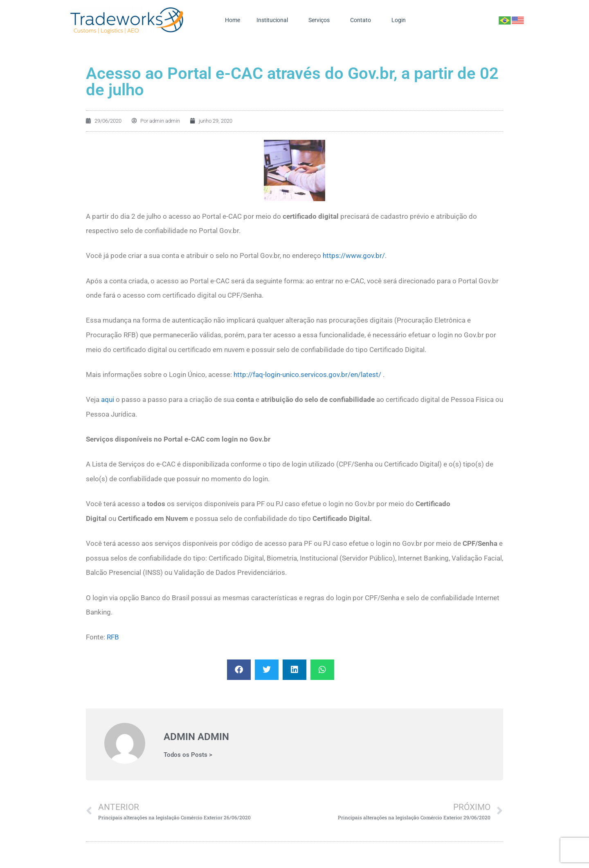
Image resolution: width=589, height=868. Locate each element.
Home (233, 20)
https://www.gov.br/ (354, 256)
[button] (239, 670)
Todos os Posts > (188, 755)
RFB (113, 637)
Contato (363, 20)
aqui (108, 399)
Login (401, 20)
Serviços (321, 20)
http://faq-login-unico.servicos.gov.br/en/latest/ (307, 375)
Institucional (274, 20)
